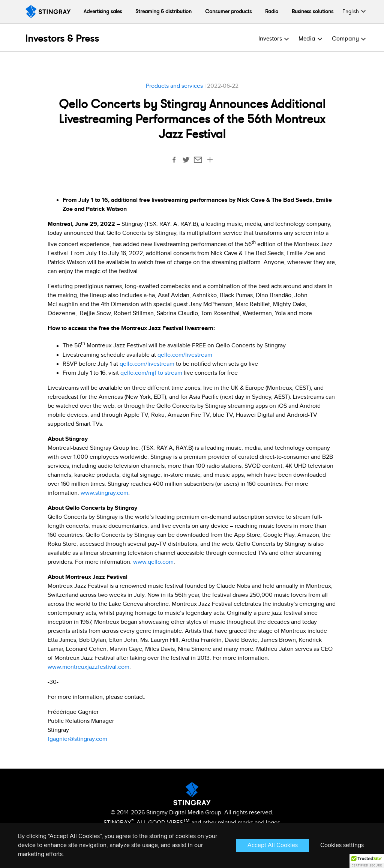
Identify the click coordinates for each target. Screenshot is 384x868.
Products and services (174, 86)
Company (345, 39)
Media (307, 39)
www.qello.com (153, 562)
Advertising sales (103, 11)
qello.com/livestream (186, 355)
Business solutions (313, 11)
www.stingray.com (104, 493)
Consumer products (228, 11)
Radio (272, 11)
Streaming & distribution (163, 11)
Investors (270, 39)
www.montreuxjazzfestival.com (88, 667)
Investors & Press (62, 39)
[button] (367, 861)
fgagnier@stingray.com (77, 739)
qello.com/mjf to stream (151, 373)
